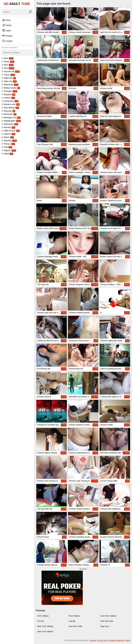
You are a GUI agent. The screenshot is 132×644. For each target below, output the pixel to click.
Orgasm (9, 150)
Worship (8, 127)
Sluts (7, 58)
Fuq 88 (72, 621)
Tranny (8, 75)
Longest (7, 41)
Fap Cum (105, 626)
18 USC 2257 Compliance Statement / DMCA (114, 640)
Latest (6, 30)
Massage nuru (11, 118)
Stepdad (8, 94)
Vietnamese (10, 101)
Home (6, 20)
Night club (9, 78)
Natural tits (10, 85)
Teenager (9, 91)
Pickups (8, 144)
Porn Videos (74, 616)
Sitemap (93, 640)
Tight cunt (9, 81)
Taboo (8, 62)
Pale (7, 147)
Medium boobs (11, 88)
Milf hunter (9, 114)
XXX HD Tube (107, 621)
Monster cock (11, 104)
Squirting (9, 141)
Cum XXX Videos (108, 616)
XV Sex (41, 621)
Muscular (8, 111)
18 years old (11, 71)
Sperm (8, 137)
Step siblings (10, 108)
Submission (10, 124)
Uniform (8, 98)
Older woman (11, 131)
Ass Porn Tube (75, 626)
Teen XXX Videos (45, 626)
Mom (7, 65)
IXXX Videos (43, 616)
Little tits (8, 134)
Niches (7, 25)
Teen (8, 68)
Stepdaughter (11, 121)
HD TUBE (17, 4)
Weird (7, 154)
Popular (7, 36)
